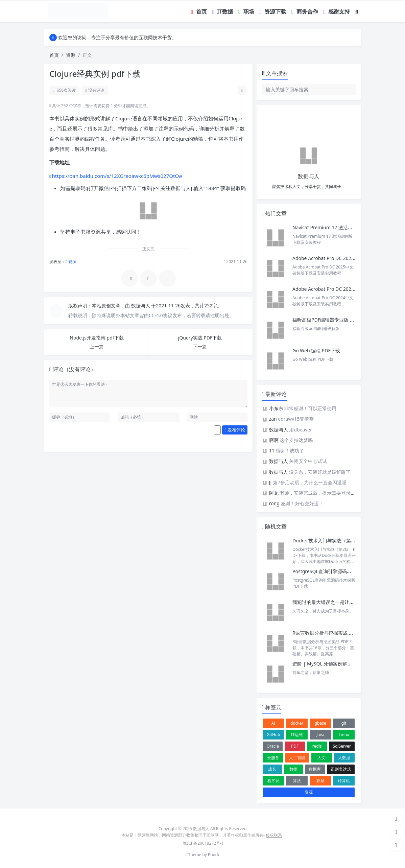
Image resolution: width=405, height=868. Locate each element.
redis (317, 746)
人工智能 (297, 758)
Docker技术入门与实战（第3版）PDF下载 (337, 541)
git (344, 723)
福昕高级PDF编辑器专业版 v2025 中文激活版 (340, 320)
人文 (321, 758)
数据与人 (141, 306)
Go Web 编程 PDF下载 (316, 350)
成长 (272, 769)
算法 (297, 781)
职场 (320, 781)
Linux (344, 735)
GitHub (273, 735)
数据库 (315, 769)
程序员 (273, 781)
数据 (293, 769)
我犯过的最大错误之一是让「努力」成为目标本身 (344, 602)
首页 (54, 55)
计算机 (344, 781)
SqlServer (342, 746)
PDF (295, 746)
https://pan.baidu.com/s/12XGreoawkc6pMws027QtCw (117, 176)
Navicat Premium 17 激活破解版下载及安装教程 (344, 227)
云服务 (273, 758)
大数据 (344, 758)
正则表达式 (341, 769)
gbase (320, 723)
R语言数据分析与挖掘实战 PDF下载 (330, 633)
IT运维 (297, 735)
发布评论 (235, 430)
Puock (214, 855)
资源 (71, 55)
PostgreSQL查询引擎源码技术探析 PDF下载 (339, 571)
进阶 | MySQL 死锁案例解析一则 (327, 664)
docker (297, 723)
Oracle (272, 746)
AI (273, 723)
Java (320, 735)
